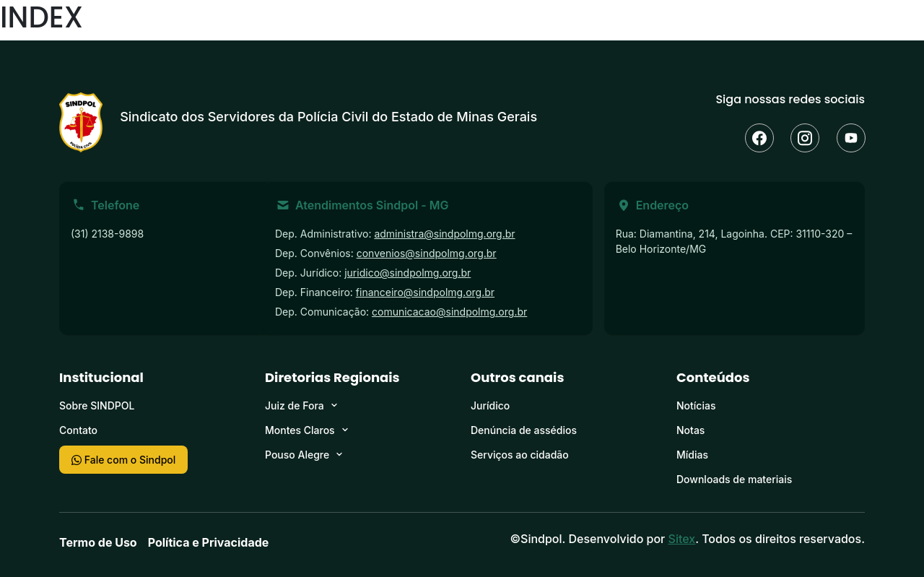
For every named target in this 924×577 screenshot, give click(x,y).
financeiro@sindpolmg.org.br (425, 292)
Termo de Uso (98, 542)
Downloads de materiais (734, 479)
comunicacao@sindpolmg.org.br (449, 312)
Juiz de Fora (295, 405)
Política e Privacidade (209, 542)
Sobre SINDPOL (97, 405)
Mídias (692, 455)
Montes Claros (300, 430)
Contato (78, 430)
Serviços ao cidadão (520, 455)
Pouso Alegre (297, 455)
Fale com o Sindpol (123, 460)
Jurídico (490, 405)
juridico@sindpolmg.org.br (407, 273)
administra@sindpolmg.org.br (444, 234)
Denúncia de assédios (524, 430)
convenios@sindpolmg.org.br (427, 253)
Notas (690, 430)
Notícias (696, 405)
